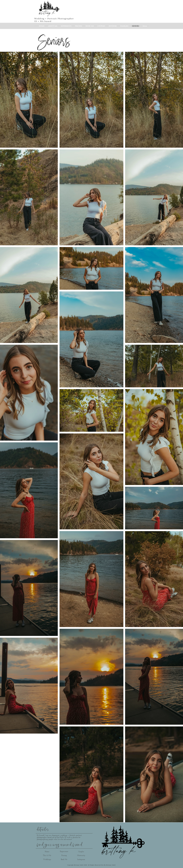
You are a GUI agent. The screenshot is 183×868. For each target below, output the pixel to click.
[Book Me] (64, 859)
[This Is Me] (47, 856)
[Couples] (81, 852)
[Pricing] (64, 856)
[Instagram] (81, 859)
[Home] (47, 852)
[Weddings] (47, 859)
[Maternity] (81, 856)
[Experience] (64, 852)
